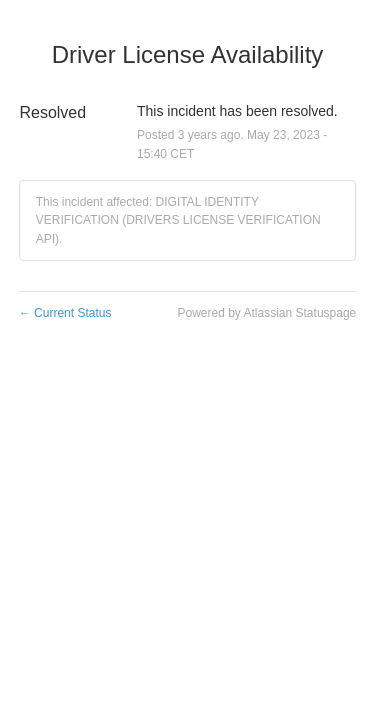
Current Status (65, 313)
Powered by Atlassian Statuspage (266, 313)
